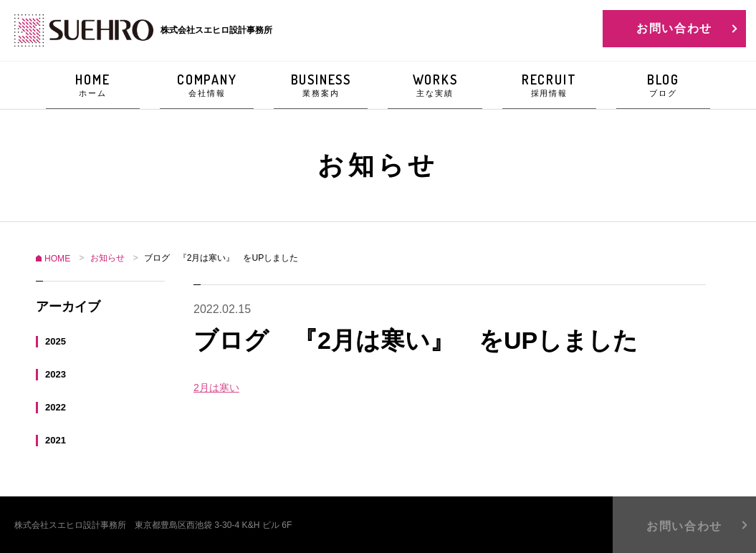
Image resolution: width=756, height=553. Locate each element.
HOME (93, 85)
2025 (56, 341)
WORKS (435, 85)
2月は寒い (216, 388)
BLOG (663, 85)
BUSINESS (321, 85)
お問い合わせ (674, 28)
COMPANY (207, 85)
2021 (56, 439)
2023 (56, 374)
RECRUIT (549, 85)
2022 (56, 407)
